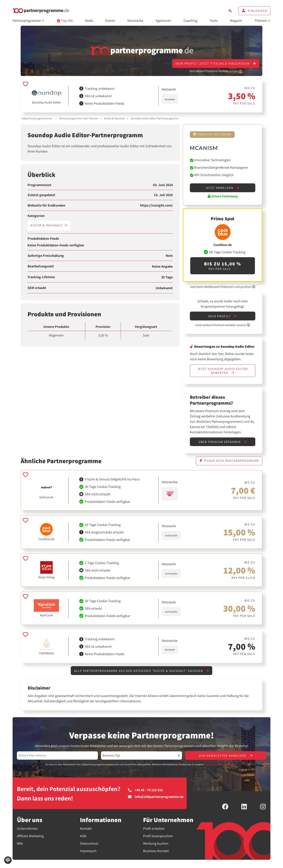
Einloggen (255, 11)
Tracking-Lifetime (41, 277)
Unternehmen (27, 830)
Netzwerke (135, 21)
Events (110, 21)
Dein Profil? (223, 316)
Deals (89, 21)
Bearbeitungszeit (41, 266)
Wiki (20, 845)
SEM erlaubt (37, 288)
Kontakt (86, 830)
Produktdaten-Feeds (43, 239)
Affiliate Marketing (30, 837)
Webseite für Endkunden (46, 205)
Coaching (190, 21)
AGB (83, 837)
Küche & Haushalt (114, 118)
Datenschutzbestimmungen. (221, 766)
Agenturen (163, 21)
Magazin (236, 21)
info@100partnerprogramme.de (156, 798)
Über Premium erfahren (223, 443)
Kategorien (36, 216)
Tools (214, 21)
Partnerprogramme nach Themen (79, 118)
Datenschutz (89, 845)
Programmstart (40, 185)
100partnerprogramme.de (37, 118)
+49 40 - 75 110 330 (145, 791)
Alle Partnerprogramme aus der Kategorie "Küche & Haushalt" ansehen (142, 672)
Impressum (88, 852)
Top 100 (65, 21)
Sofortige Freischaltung (46, 256)
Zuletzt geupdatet (41, 195)
